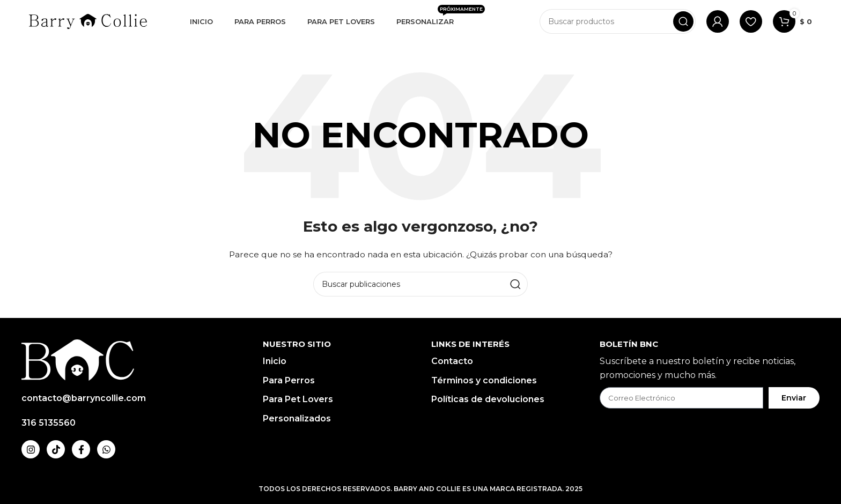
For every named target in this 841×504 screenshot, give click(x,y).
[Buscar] (618, 21)
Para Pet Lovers (298, 399)
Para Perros (289, 380)
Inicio (275, 361)
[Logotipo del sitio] (88, 21)
